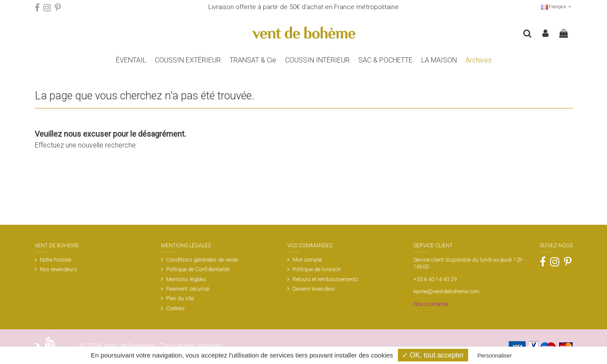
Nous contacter (431, 304)
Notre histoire (56, 260)
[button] (188, 60)
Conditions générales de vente (202, 260)
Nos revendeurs (59, 269)
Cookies (176, 308)
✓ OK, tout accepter (433, 355)
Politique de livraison (317, 269)
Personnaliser (495, 356)
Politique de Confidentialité (198, 269)
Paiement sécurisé (188, 289)
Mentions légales (186, 279)
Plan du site (180, 298)
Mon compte (307, 260)
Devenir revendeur (314, 289)
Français (557, 7)
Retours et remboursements (325, 279)
